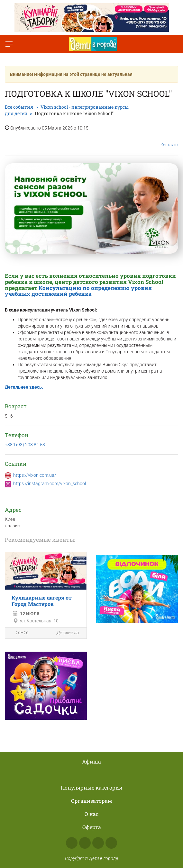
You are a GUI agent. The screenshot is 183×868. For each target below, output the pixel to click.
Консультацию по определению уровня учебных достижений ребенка (78, 291)
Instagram (85, 843)
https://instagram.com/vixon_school (50, 484)
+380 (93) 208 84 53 (25, 445)
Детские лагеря (66, 633)
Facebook (72, 843)
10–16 (18, 633)
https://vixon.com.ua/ (35, 475)
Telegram (98, 843)
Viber (111, 843)
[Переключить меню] (9, 44)
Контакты (169, 140)
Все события (19, 107)
